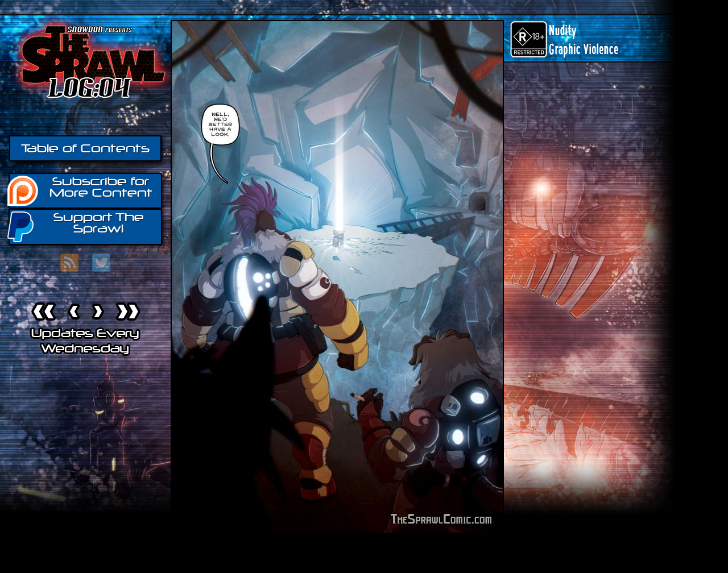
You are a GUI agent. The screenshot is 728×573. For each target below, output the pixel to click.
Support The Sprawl (76, 226)
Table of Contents (85, 148)
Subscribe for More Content (80, 190)
